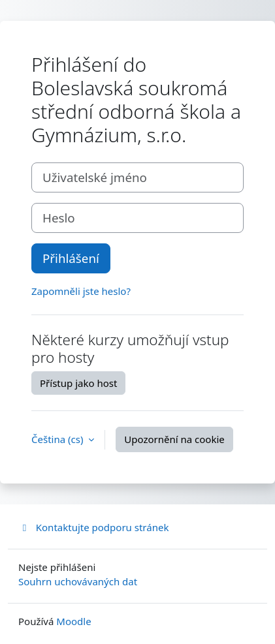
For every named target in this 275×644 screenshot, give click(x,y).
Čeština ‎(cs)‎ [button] (58, 439)
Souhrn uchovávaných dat (78, 581)
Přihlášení (71, 258)
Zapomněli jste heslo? (81, 291)
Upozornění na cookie (174, 439)
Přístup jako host (78, 383)
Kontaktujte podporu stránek (93, 527)
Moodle (73, 621)
